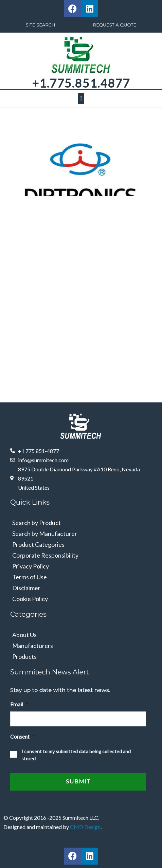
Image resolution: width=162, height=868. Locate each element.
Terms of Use (30, 577)
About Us (24, 635)
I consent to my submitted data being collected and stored (76, 755)
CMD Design (85, 827)
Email (19, 704)
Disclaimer (26, 588)
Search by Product (37, 523)
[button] (81, 99)
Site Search (41, 25)
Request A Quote (115, 25)
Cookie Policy (30, 599)
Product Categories (38, 544)
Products (24, 656)
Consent (22, 736)
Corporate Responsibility (45, 555)
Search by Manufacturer (45, 534)
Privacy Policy (31, 566)
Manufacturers (33, 646)
